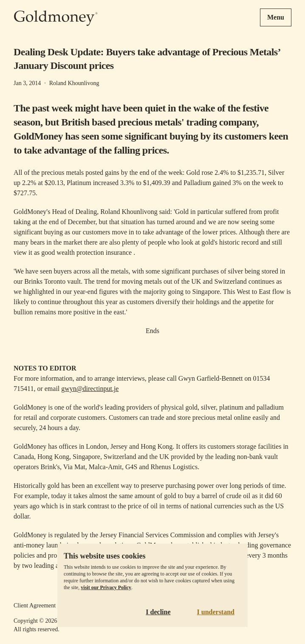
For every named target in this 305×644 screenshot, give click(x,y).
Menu (276, 17)
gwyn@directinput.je (90, 389)
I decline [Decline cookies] (158, 612)
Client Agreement (35, 606)
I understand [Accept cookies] (216, 612)
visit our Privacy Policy (106, 587)
